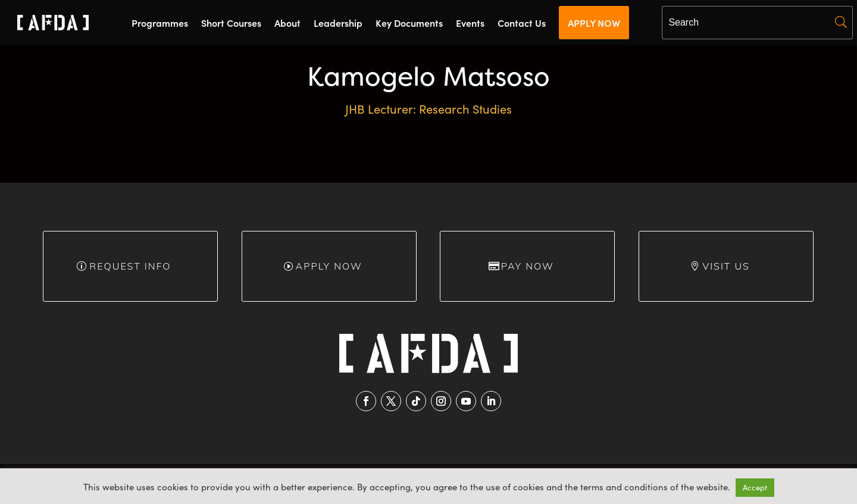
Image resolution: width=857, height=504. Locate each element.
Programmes (160, 24)
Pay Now (528, 266)
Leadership (338, 24)
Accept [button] (755, 487)
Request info (130, 266)
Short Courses (231, 24)
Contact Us (522, 24)
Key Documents (409, 24)
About (287, 24)
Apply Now (329, 266)
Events (470, 24)
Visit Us (726, 266)
